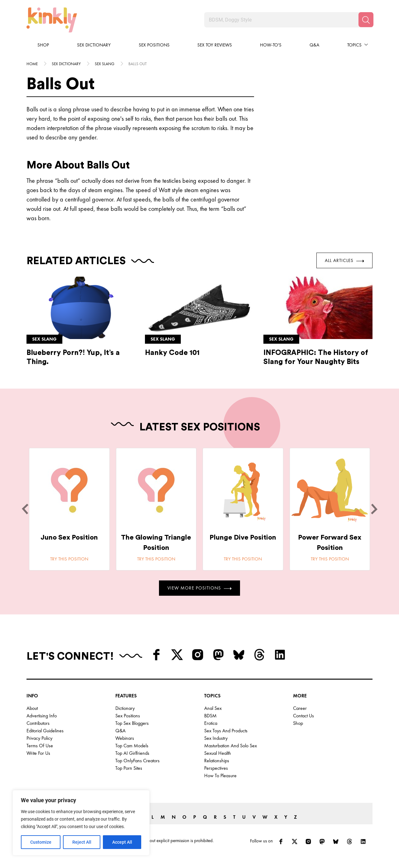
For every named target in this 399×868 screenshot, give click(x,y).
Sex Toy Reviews (215, 45)
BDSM (210, 716)
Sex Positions (154, 45)
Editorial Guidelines (45, 731)
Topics (354, 45)
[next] (374, 509)
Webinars (125, 738)
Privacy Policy (39, 738)
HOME (32, 64)
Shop (43, 45)
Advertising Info (42, 716)
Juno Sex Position (69, 537)
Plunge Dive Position (243, 537)
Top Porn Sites (129, 768)
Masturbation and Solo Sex (231, 746)
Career (300, 708)
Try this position (69, 559)
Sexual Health (218, 753)
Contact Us (303, 716)
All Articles (344, 260)
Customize (41, 842)
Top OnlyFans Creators (137, 761)
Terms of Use (40, 746)
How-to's (271, 45)
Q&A (314, 45)
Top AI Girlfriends (132, 753)
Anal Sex (213, 708)
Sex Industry (216, 738)
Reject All (82, 842)
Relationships (217, 761)
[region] (81, 823)
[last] (25, 509)
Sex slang (105, 64)
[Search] (366, 20)
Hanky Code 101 (172, 353)
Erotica (211, 723)
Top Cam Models (132, 746)
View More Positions (199, 588)
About (32, 708)
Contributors (38, 723)
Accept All (122, 842)
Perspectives (216, 768)
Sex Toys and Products (226, 731)
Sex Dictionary (94, 45)
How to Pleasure (220, 776)
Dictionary (125, 708)
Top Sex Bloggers (132, 723)
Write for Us (38, 753)
